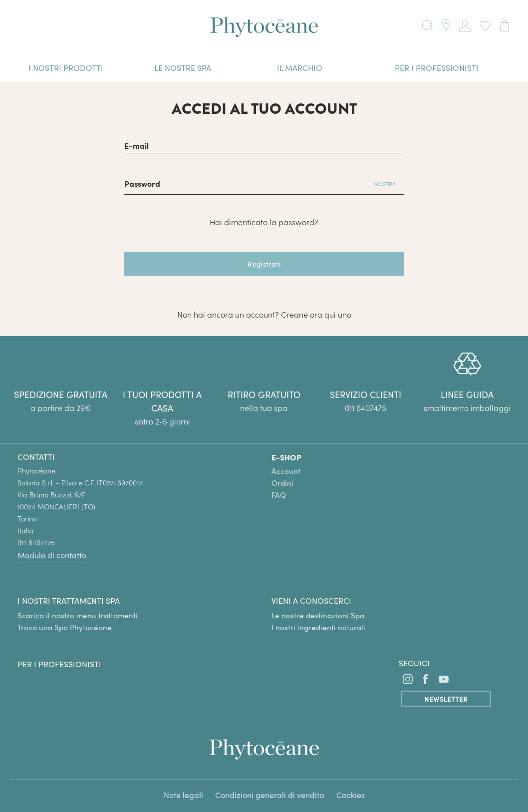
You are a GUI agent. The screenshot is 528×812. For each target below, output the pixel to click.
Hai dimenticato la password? (264, 222)
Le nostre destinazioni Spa (318, 615)
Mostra (385, 184)
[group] (467, 383)
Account (286, 471)
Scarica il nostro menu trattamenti (78, 615)
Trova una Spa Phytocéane (65, 627)
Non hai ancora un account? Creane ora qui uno (264, 314)
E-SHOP (286, 457)
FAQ (279, 495)
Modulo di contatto (52, 555)
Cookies (351, 795)
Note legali (183, 795)
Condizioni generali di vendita (270, 795)
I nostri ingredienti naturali (318, 627)
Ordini (282, 483)
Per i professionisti (59, 664)
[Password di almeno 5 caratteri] (245, 183)
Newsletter (446, 699)
